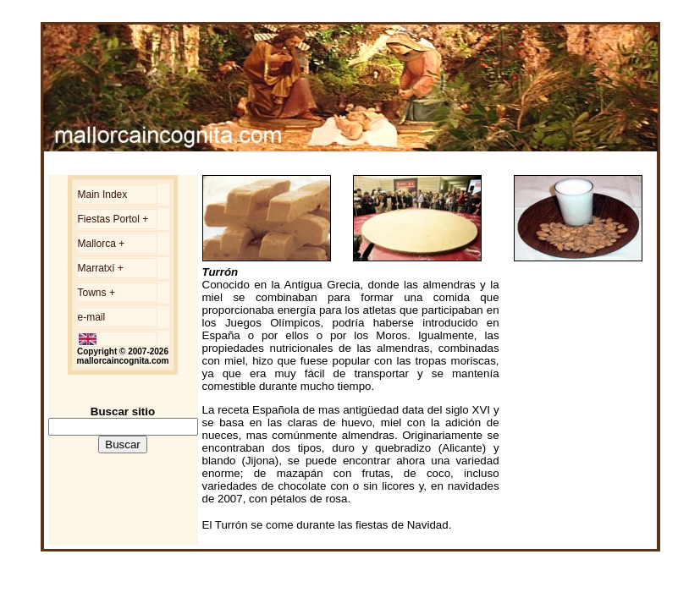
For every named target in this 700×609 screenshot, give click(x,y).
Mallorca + (102, 244)
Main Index (103, 195)
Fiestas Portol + (113, 219)
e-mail (92, 317)
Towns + (96, 293)
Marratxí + (101, 268)
